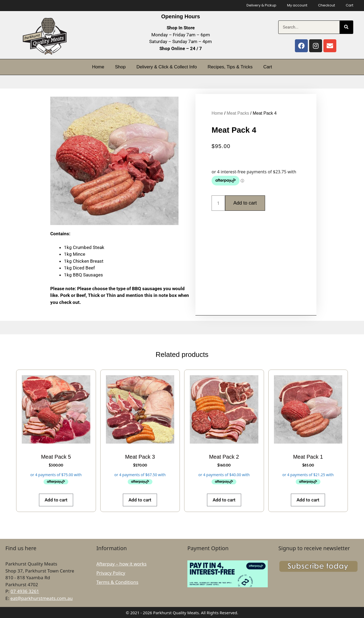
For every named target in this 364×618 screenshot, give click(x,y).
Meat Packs (238, 113)
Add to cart (245, 203)
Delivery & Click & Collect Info (167, 67)
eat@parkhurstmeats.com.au (41, 598)
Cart (349, 5)
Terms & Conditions (117, 582)
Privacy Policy (111, 573)
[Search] (346, 27)
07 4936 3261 (25, 591)
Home (98, 67)
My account (297, 5)
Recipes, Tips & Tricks (230, 67)
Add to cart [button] (56, 500)
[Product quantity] (218, 203)
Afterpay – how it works (122, 564)
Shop (120, 67)
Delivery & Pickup (261, 5)
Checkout (326, 5)
